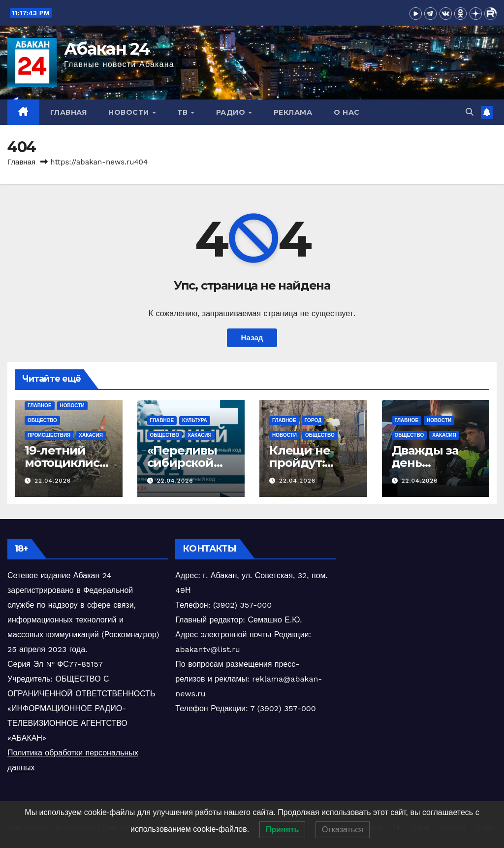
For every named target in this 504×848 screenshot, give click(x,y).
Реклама (293, 112)
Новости (130, 112)
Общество (42, 420)
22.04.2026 (53, 481)
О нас (347, 112)
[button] (470, 112)
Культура (195, 420)
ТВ (184, 112)
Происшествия (49, 435)
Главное (40, 406)
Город (313, 420)
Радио (232, 112)
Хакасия (91, 435)
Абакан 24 (107, 49)
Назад (252, 338)
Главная (69, 112)
